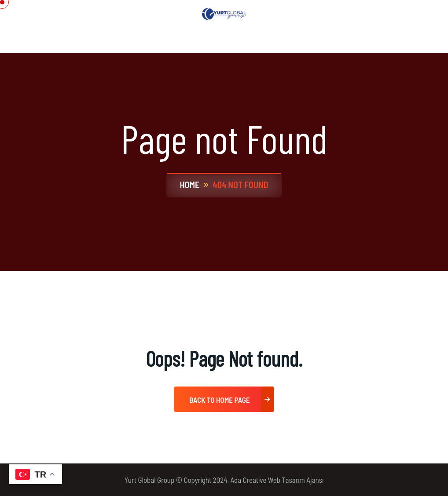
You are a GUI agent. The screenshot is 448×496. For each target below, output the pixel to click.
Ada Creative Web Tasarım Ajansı (277, 480)
